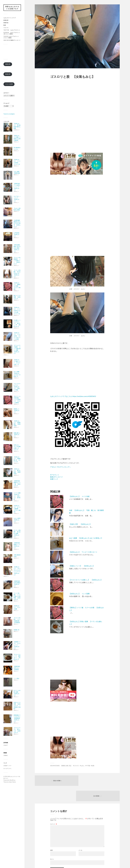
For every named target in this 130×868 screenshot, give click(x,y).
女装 (67, 766)
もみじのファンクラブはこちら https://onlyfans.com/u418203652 (73, 396)
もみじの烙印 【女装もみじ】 (18, 520)
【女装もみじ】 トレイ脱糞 (79, 594)
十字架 (88, 766)
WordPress (12, 780)
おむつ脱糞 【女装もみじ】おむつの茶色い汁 (17, 374)
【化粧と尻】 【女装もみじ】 (80, 524)
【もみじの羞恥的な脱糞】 (17, 209)
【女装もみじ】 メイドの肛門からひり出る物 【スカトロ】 (17, 311)
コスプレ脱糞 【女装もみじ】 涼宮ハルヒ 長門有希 (18, 496)
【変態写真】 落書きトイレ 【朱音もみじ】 (18, 545)
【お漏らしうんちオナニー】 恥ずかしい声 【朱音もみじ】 (17, 323)
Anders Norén (12, 782)
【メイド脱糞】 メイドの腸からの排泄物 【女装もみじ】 (17, 596)
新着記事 (6, 20)
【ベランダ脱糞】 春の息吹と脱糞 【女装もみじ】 (17, 533)
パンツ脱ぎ (16, 678)
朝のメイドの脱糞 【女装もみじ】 (17, 297)
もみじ (83, 766)
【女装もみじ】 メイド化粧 (79, 496)
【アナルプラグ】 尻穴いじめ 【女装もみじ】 (17, 730)
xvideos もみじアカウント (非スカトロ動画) (12, 33)
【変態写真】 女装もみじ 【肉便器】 (18, 668)
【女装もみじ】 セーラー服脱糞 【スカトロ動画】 (17, 509)
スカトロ (6, 28)
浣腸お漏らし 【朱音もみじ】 (18, 435)
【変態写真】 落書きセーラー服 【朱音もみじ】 (18, 483)
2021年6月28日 (55, 766)
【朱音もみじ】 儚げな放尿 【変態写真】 (17, 471)
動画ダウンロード (56, 477)
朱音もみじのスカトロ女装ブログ (12, 8)
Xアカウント (55, 475)
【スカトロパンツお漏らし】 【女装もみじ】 (86, 580)
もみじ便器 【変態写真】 (17, 172)
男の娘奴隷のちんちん (17, 148)
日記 (70, 766)
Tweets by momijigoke (9, 114)
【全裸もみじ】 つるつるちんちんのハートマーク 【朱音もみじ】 (18, 571)
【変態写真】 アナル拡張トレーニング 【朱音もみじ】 (18, 187)
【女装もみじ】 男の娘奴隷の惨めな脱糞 (17, 126)
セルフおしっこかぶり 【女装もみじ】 (17, 199)
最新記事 (8, 64)
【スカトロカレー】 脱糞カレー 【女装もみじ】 (17, 657)
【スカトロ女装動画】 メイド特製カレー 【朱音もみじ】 (17, 261)
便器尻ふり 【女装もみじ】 (17, 411)
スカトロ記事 (9, 84)
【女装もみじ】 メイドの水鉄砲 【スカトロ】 (17, 162)
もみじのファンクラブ (10, 18)
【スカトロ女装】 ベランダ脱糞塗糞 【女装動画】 (17, 620)
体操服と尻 (16, 630)
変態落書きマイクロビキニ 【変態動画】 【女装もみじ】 (18, 718)
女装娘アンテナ (7, 766)
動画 (5, 25)
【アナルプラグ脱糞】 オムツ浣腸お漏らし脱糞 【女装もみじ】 (17, 349)
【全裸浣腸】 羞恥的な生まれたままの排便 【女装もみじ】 (18, 224)
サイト (52, 844)
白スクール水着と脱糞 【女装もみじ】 (17, 693)
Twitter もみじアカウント (12, 30)
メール (80, 835)
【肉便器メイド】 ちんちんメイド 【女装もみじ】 (17, 645)
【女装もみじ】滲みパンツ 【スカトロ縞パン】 (17, 362)
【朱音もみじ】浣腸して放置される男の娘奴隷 (17, 138)
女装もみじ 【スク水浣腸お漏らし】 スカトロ (17, 447)
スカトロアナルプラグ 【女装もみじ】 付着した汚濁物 (17, 387)
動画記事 (8, 74)
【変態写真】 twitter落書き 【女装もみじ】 (18, 584)
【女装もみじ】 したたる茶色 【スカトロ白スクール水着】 (17, 336)
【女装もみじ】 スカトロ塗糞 (17, 607)
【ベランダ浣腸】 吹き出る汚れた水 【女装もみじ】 (17, 273)
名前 (51, 835)
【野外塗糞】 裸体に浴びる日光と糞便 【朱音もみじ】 (18, 248)
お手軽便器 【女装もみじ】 (17, 235)
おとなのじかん (7, 768)
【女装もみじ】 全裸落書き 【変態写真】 (17, 423)
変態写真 (6, 23)
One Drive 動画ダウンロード (12, 40)
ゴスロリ (76, 766)
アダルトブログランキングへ (60, 467)
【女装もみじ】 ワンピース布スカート (83, 552)
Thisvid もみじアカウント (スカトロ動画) (12, 37)
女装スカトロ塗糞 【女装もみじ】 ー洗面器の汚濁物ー (17, 706)
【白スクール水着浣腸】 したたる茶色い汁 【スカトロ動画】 (17, 400)
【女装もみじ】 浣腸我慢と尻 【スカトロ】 (17, 459)
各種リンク (54, 479)
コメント (54, 809)
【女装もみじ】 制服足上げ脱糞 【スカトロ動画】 (17, 286)
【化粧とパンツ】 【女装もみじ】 (82, 566)
